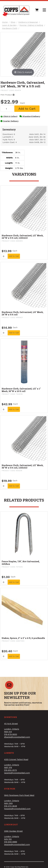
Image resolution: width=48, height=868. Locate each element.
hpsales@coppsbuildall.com (17, 809)
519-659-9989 (11, 842)
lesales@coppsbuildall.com (17, 845)
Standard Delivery (30, 116)
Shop (13, 22)
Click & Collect (9, 116)
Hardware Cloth (10, 28)
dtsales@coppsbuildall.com (17, 737)
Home (5, 22)
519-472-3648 (10, 806)
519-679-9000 (11, 734)
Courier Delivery (9, 121)
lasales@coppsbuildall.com (17, 773)
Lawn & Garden (9, 25)
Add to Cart (27, 109)
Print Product (7, 95)
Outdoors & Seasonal (28, 22)
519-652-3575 (10, 770)
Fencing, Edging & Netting (31, 25)
